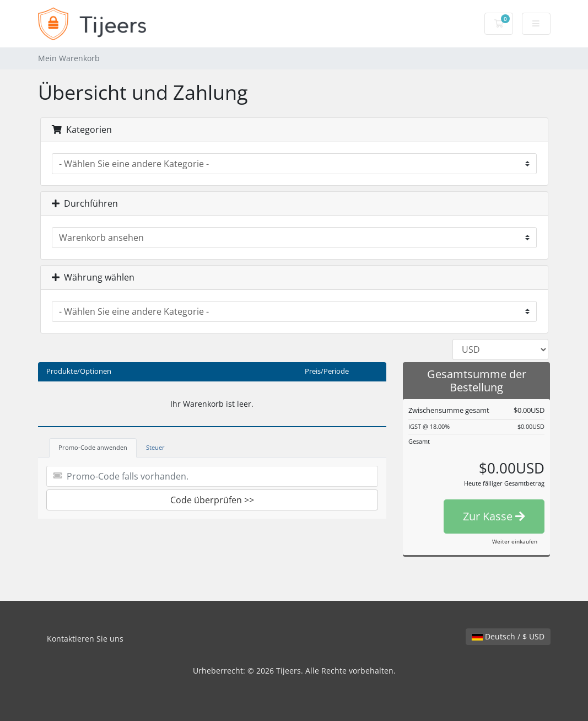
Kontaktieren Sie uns (85, 639)
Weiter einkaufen (515, 541)
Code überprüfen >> (212, 500)
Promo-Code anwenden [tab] (93, 447)
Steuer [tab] (155, 447)
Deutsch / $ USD (508, 636)
